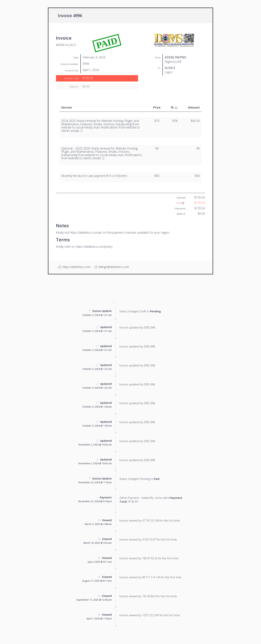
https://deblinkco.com (76, 267)
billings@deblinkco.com (114, 267)
